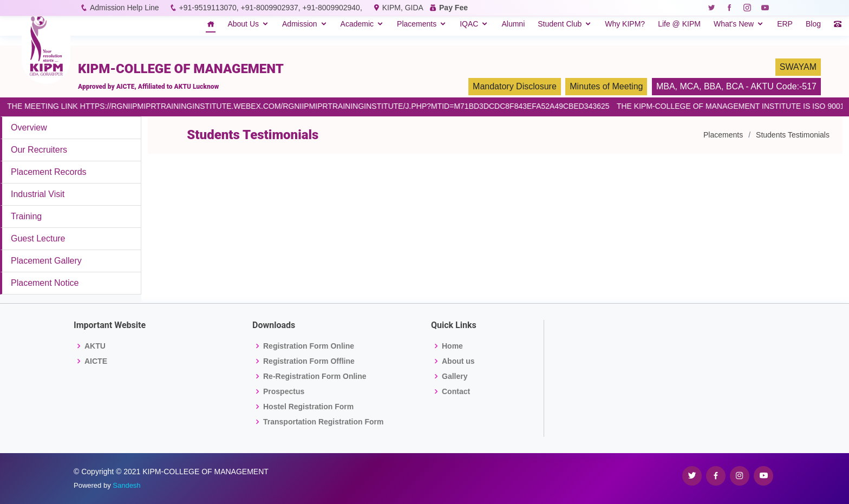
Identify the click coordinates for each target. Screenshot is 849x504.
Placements (417, 24)
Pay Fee (453, 8)
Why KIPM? (625, 24)
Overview (29, 127)
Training (26, 216)
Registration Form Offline (309, 361)
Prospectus (284, 391)
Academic (357, 24)
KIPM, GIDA (403, 8)
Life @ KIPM (679, 24)
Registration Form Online (309, 346)
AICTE (96, 361)
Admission (300, 24)
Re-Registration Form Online (315, 376)
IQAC (469, 24)
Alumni (513, 24)
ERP (785, 24)
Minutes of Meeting (606, 86)
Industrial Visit (38, 194)
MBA (666, 86)
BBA (713, 86)
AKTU (95, 346)
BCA (735, 86)
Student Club (560, 24)
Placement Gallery (46, 261)
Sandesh (126, 485)
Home (452, 346)
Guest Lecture (38, 238)
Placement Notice (45, 283)
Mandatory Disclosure (515, 86)
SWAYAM (798, 67)
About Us (243, 24)
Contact (456, 391)
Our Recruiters (39, 150)
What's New (734, 24)
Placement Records (49, 172)
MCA (689, 86)
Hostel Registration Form (308, 407)
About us (458, 361)
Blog (813, 24)
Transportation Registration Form (323, 422)
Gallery (455, 376)
